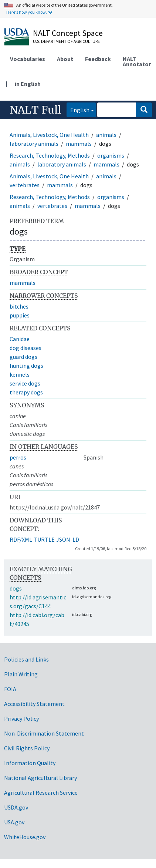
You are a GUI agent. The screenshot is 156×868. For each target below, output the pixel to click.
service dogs (25, 383)
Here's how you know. (27, 12)
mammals (79, 144)
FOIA (10, 689)
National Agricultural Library (40, 778)
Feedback (98, 59)
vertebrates (25, 185)
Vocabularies (28, 59)
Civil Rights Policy (27, 748)
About (65, 59)
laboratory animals (34, 144)
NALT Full (35, 110)
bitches (19, 306)
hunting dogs (26, 366)
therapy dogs (26, 392)
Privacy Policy (21, 719)
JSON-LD (68, 539)
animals (106, 135)
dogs (16, 588)
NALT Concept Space (68, 33)
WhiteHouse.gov (25, 837)
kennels (20, 374)
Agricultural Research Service (41, 793)
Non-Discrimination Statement (44, 733)
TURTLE (44, 539)
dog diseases (26, 348)
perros (18, 457)
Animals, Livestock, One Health (49, 135)
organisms (111, 155)
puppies (20, 315)
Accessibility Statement (34, 704)
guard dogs (23, 357)
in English (28, 84)
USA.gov (14, 822)
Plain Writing (21, 674)
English (78, 109)
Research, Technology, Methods (50, 155)
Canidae (20, 339)
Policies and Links (26, 659)
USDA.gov (16, 807)
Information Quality (30, 763)
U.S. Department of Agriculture (66, 41)
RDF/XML (21, 539)
